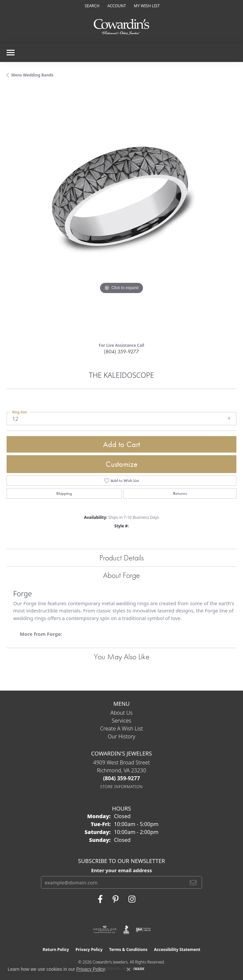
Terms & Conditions (128, 950)
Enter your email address (121, 870)
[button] (91, 6)
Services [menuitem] (121, 721)
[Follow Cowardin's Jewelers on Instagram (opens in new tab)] (132, 899)
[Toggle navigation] (11, 53)
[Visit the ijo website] (143, 930)
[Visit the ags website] (105, 930)
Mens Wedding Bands (32, 75)
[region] (121, 213)
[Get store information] (122, 787)
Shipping (64, 493)
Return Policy (56, 950)
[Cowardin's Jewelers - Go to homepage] (121, 27)
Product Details (121, 558)
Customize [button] (122, 464)
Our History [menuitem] (121, 736)
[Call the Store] (121, 778)
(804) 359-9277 (121, 352)
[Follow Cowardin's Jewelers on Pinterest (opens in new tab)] (116, 899)
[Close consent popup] (128, 969)
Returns (180, 493)
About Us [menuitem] (122, 713)
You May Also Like (122, 656)
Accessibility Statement (177, 950)
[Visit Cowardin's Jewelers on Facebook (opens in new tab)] (100, 899)
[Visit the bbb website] (126, 930)
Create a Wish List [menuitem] (121, 728)
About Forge (121, 575)
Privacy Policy (89, 950)
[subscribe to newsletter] (193, 882)
